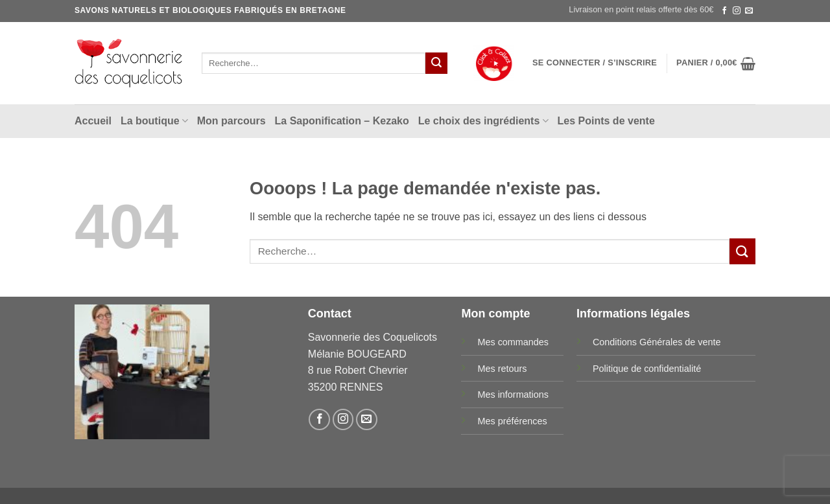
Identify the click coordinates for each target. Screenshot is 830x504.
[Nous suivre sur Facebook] (724, 11)
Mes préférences (512, 421)
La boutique (154, 121)
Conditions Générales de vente (657, 342)
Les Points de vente (606, 121)
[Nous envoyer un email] (749, 11)
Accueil (93, 121)
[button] (595, 63)
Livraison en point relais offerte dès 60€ (641, 9)
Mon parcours (231, 121)
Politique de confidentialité (647, 369)
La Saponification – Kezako (342, 121)
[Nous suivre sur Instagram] (737, 11)
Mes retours (502, 369)
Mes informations (513, 395)
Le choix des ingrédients (483, 121)
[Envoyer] (436, 63)
